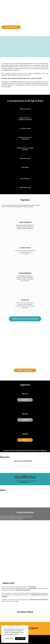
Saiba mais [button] (22, 634)
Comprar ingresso (11, 27)
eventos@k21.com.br (25, 482)
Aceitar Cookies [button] (20, 639)
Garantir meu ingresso (25, 370)
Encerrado (25, 400)
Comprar (25, 440)
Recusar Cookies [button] (9, 639)
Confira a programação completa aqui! (25, 319)
